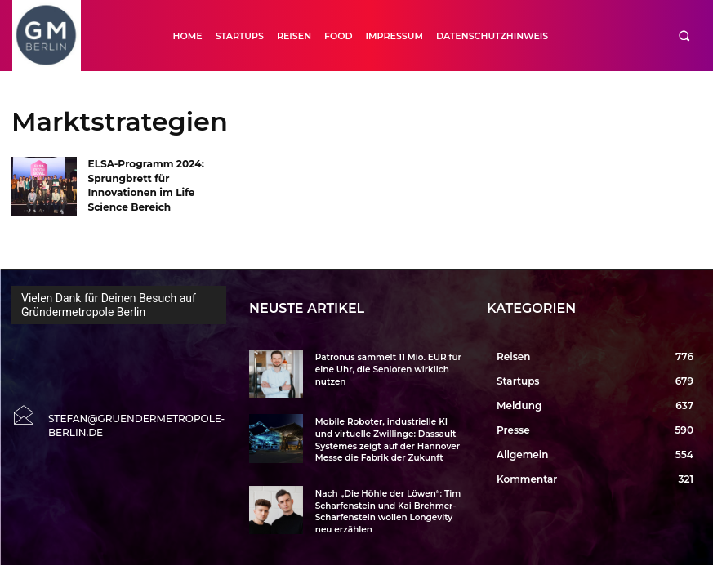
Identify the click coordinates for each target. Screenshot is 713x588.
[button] (684, 36)
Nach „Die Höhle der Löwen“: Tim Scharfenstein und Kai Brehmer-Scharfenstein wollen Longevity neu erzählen (385, 508)
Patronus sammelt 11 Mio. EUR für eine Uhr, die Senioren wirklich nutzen (385, 369)
